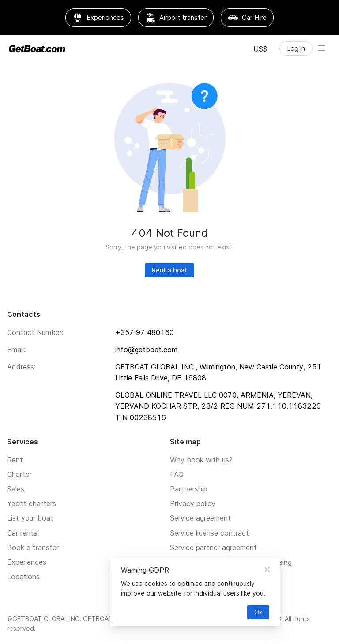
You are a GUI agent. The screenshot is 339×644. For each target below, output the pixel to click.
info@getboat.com (146, 350)
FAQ (177, 474)
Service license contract (209, 533)
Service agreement (200, 518)
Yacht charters (32, 503)
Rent (15, 460)
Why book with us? (201, 460)
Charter (19, 474)
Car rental (23, 533)
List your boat (30, 518)
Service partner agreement (213, 547)
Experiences (27, 562)
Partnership (189, 489)
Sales (16, 489)
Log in (296, 48)
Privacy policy (193, 503)
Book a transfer (33, 547)
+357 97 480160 (145, 332)
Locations (23, 577)
